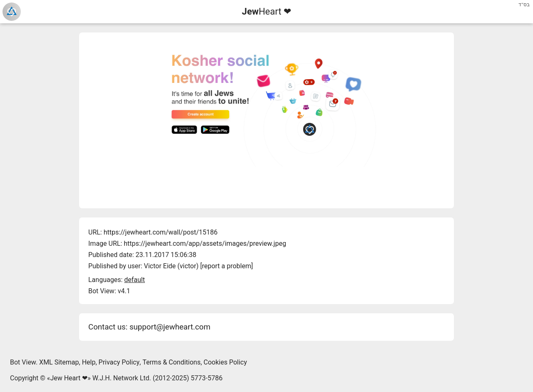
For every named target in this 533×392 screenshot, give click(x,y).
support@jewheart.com (170, 327)
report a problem (227, 266)
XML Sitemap (59, 362)
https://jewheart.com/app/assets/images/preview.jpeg (205, 243)
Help (89, 362)
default (134, 280)
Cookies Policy (225, 362)
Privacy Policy (119, 362)
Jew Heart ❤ (69, 378)
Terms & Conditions (172, 362)
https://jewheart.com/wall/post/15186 (161, 232)
